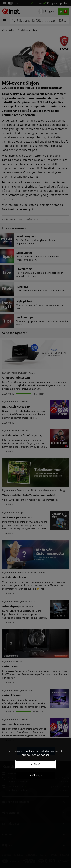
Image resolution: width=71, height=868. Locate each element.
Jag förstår (36, 764)
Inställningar (36, 775)
